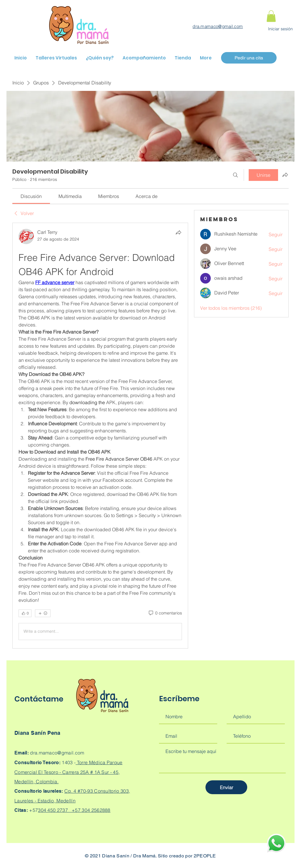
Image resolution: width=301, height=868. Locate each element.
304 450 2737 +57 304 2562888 (74, 810)
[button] (271, 16)
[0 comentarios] (165, 613)
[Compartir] (178, 232)
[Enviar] (226, 787)
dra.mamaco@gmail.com (218, 26)
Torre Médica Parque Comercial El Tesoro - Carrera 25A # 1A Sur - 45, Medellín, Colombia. (68, 772)
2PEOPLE (205, 856)
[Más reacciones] (43, 613)
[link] (31, 196)
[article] (100, 436)
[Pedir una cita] (249, 58)
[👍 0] (25, 613)
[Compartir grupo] (285, 175)
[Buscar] (235, 175)
